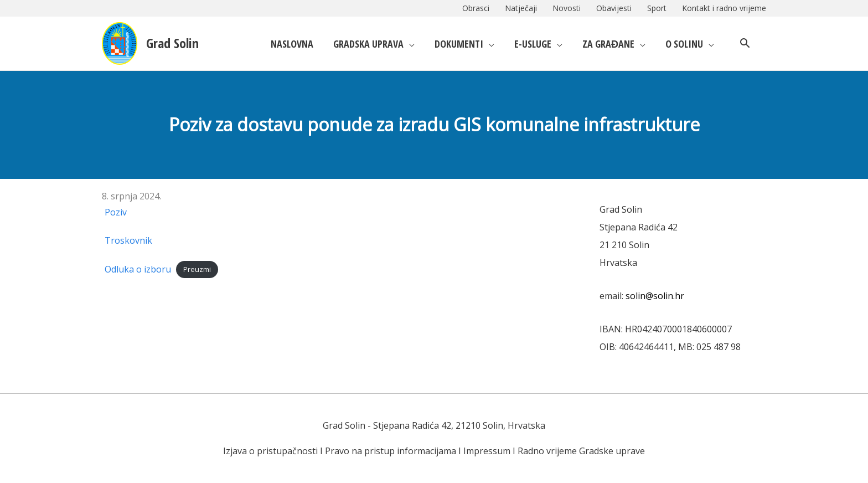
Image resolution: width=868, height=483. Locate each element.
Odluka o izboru (138, 269)
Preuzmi (197, 270)
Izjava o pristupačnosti (270, 451)
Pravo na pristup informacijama (391, 451)
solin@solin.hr (655, 296)
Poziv (116, 212)
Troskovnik (128, 240)
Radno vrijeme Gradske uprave (581, 451)
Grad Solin (172, 43)
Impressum (487, 451)
